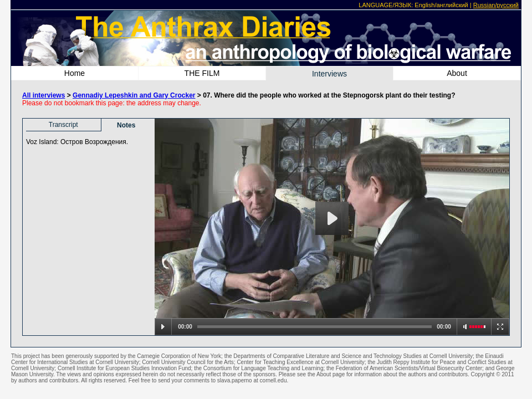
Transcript (63, 125)
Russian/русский (496, 5)
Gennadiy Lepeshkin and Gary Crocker (134, 95)
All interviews (44, 95)
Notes (126, 125)
